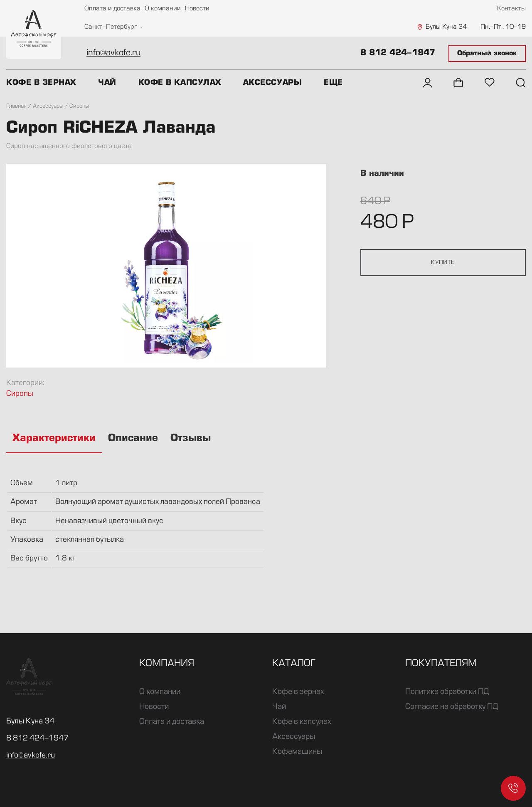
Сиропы (20, 394)
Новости (197, 9)
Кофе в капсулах (180, 83)
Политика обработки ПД (447, 692)
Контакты (511, 9)
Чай (107, 83)
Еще (333, 83)
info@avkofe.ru (113, 53)
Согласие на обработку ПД (452, 707)
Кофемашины (297, 752)
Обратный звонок (487, 54)
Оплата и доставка (112, 9)
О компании (163, 9)
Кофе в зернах (41, 83)
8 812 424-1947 (398, 53)
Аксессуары (272, 83)
